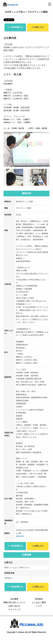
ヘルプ (39, 606)
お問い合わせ (14, 606)
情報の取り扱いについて (14, 603)
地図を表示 (20, 536)
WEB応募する (15, 27)
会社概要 (14, 599)
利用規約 (39, 599)
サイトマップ (14, 610)
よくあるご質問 (39, 603)
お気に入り (38, 27)
